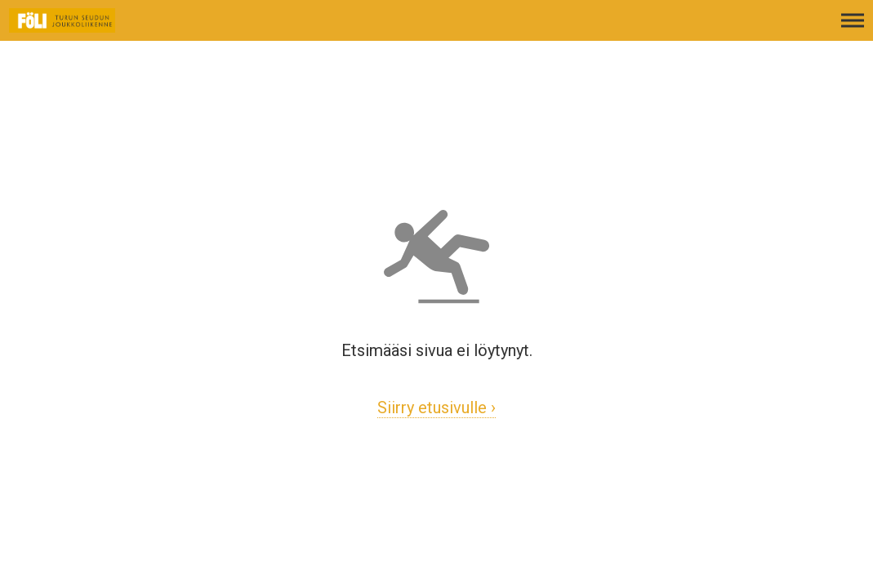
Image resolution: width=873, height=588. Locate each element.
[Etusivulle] (94, 29)
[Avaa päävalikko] (853, 29)
